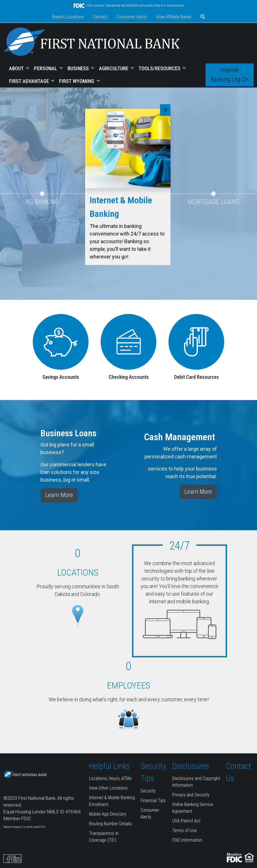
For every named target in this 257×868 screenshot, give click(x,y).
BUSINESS (79, 68)
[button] (203, 17)
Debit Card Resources (196, 377)
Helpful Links (109, 766)
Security (148, 791)
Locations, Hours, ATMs (110, 778)
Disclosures (191, 766)
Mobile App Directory (108, 814)
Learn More (59, 495)
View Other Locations (108, 788)
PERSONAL (46, 68)
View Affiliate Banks (174, 17)
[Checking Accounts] (129, 342)
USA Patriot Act (186, 821)
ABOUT (17, 68)
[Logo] (92, 43)
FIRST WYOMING (77, 81)
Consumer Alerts (132, 17)
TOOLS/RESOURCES (160, 68)
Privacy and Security (191, 795)
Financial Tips (153, 800)
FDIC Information (187, 840)
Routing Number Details (110, 824)
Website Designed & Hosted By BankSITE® (24, 827)
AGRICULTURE (114, 68)
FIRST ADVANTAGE (30, 81)
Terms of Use (184, 830)
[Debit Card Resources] (196, 342)
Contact (100, 17)
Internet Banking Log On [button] (230, 75)
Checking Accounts (129, 377)
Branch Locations (68, 17)
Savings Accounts (61, 377)
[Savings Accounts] (61, 342)
